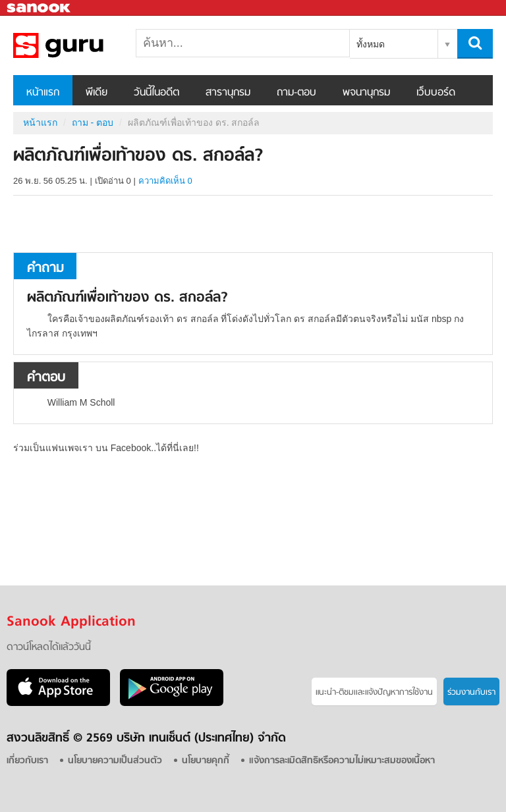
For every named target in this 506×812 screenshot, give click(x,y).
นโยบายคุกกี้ (206, 761)
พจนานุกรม (366, 93)
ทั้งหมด (371, 44)
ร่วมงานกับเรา (471, 692)
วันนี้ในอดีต (156, 93)
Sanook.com (40, 8)
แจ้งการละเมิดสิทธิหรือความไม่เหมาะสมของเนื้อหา (342, 761)
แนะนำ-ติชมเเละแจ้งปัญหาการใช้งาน (374, 692)
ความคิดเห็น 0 (165, 181)
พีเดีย (97, 93)
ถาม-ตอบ (296, 93)
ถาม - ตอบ (93, 122)
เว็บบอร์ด (436, 93)
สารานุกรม (228, 93)
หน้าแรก (43, 93)
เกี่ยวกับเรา (27, 761)
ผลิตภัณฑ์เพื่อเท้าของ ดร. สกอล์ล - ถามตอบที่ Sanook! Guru (82, 45)
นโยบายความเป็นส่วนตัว (115, 761)
